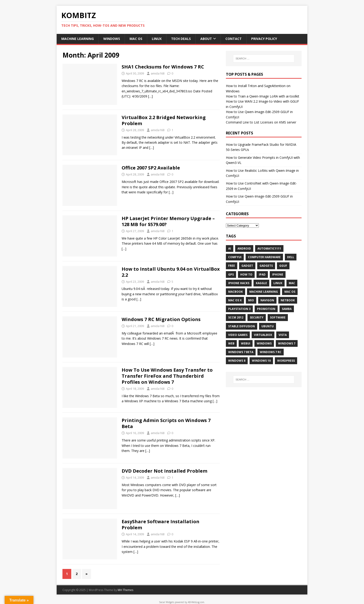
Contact (234, 39)
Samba (287, 309)
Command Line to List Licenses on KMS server (261, 122)
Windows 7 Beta (241, 352)
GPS (231, 274)
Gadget (247, 266)
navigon (267, 300)
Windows (112, 39)
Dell (291, 257)
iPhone (278, 274)
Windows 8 (237, 361)
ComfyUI (235, 257)
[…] (150, 96)
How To (246, 274)
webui (246, 343)
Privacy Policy (264, 39)
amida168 (158, 73)
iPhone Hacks (239, 283)
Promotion (266, 309)
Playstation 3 (239, 309)
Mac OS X (235, 300)
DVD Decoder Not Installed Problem (164, 471)
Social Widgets (167, 602)
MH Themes (125, 590)
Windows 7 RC (271, 352)
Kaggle (261, 283)
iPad (262, 274)
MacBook (236, 292)
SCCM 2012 (236, 317)
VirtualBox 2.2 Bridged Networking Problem (164, 120)
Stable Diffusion (242, 326)
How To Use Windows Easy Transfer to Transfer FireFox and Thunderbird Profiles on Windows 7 (167, 376)
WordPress (286, 361)
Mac (292, 283)
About (206, 39)
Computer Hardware (264, 257)
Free (232, 266)
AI (230, 248)
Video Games (238, 335)
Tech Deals (181, 39)
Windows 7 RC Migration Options (161, 319)
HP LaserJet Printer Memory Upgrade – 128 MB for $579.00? (168, 221)
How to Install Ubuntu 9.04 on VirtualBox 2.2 (171, 272)
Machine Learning (78, 39)
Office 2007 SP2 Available (151, 168)
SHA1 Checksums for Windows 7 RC (163, 67)
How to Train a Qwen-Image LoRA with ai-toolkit (263, 96)
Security (257, 317)
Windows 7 (287, 343)
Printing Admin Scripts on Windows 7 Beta (166, 423)
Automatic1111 (269, 248)
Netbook (288, 300)
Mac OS (136, 39)
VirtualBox (263, 335)
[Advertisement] (264, 422)
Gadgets (266, 266)
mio (251, 300)
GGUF (283, 266)
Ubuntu (268, 326)
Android (244, 248)
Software (278, 317)
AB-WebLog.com (196, 602)
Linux (157, 39)
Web (231, 343)
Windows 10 (261, 361)
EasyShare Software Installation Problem (161, 524)
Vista (283, 335)
